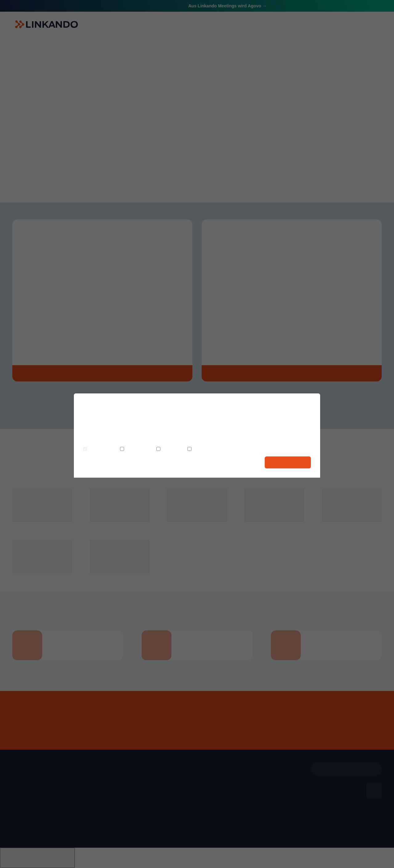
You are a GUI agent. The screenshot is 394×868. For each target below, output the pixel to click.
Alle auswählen (288, 462)
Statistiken (135, 450)
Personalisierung (209, 450)
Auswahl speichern (238, 462)
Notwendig (98, 450)
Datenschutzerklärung (206, 440)
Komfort (168, 450)
